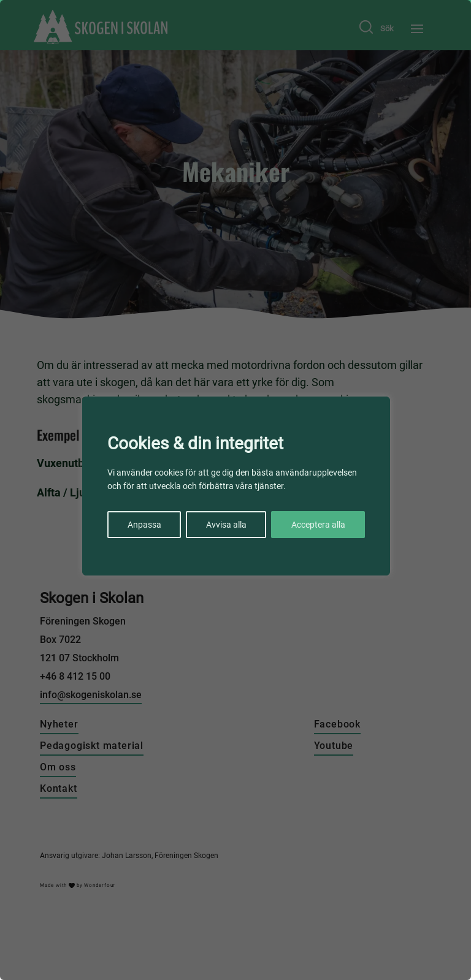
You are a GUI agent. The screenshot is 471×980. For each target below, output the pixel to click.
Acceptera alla (318, 525)
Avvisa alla (226, 525)
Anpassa (144, 525)
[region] (235, 490)
